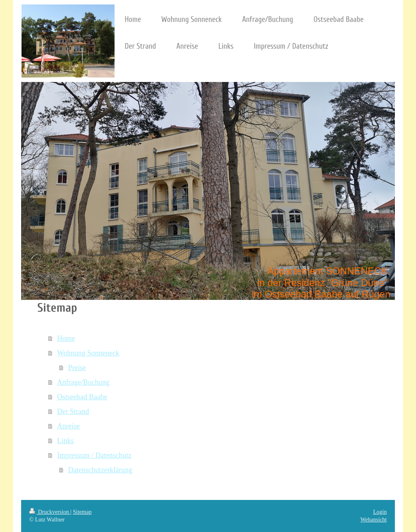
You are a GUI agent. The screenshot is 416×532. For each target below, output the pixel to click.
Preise (77, 368)
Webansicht (374, 520)
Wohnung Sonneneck (88, 353)
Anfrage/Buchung (83, 382)
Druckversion (50, 512)
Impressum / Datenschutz (94, 455)
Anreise (69, 426)
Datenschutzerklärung (100, 470)
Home (66, 338)
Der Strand (73, 411)
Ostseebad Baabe (82, 397)
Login (380, 512)
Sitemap (82, 512)
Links (66, 441)
